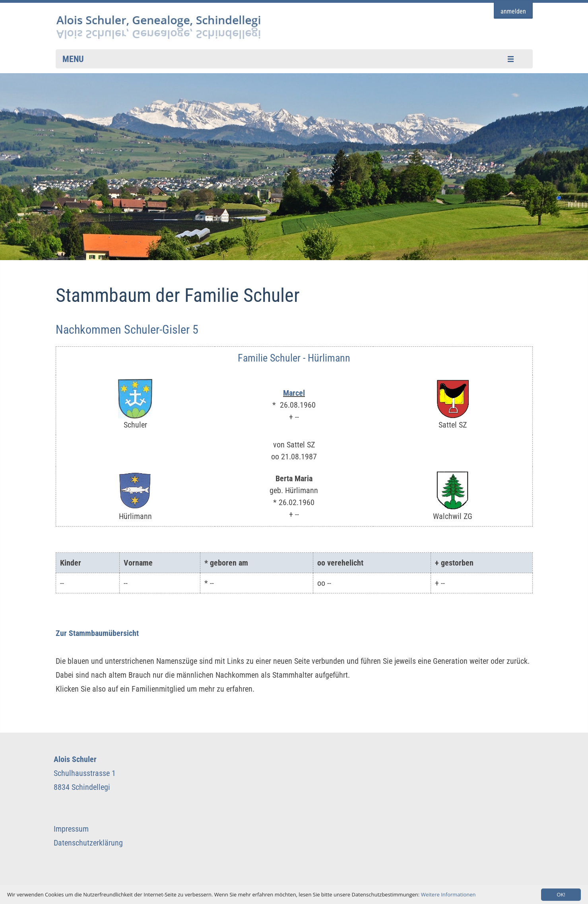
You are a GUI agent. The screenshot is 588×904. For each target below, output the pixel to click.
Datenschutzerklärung (88, 843)
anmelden (513, 12)
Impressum (71, 829)
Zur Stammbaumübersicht (97, 633)
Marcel (294, 393)
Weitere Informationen (448, 894)
